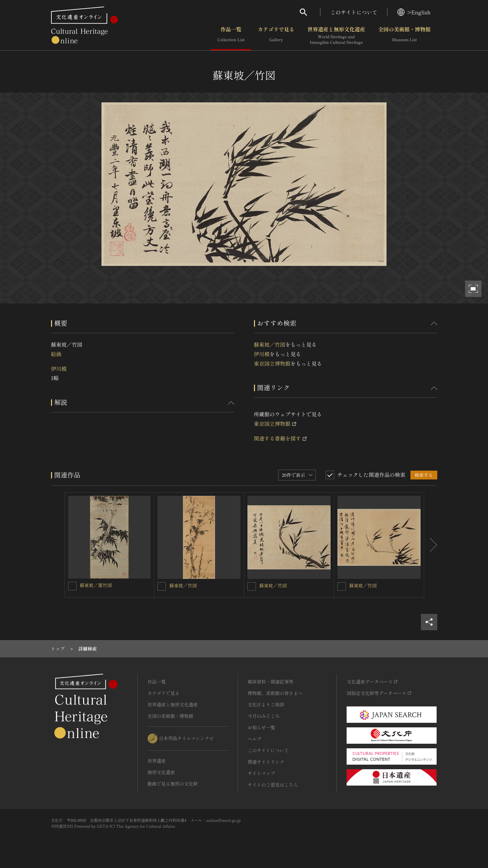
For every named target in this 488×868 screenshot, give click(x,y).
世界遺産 (157, 761)
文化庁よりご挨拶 (266, 704)
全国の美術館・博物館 (404, 36)
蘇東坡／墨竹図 (96, 585)
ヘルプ (255, 739)
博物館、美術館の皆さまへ (275, 693)
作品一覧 (231, 36)
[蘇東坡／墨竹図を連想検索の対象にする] (72, 586)
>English (414, 12)
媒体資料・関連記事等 (271, 682)
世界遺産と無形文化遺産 (336, 36)
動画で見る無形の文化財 (173, 784)
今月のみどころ (264, 716)
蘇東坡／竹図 (270, 344)
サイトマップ (262, 773)
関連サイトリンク (266, 762)
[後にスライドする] (431, 545)
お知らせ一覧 (262, 727)
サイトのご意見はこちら (273, 785)
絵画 (56, 354)
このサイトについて (354, 12)
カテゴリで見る (276, 36)
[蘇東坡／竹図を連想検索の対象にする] (162, 586)
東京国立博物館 (272, 363)
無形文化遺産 (161, 772)
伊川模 (59, 369)
